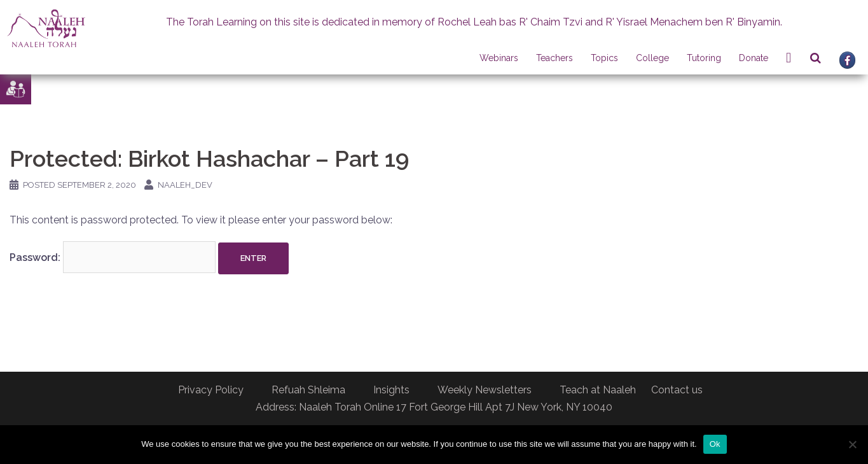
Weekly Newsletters (485, 390)
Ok (715, 444)
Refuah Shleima (308, 390)
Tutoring (704, 58)
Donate (754, 58)
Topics (604, 58)
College (652, 58)
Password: (113, 257)
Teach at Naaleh (598, 390)
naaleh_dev (185, 185)
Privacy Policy (211, 390)
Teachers (555, 58)
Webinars (499, 58)
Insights (391, 390)
